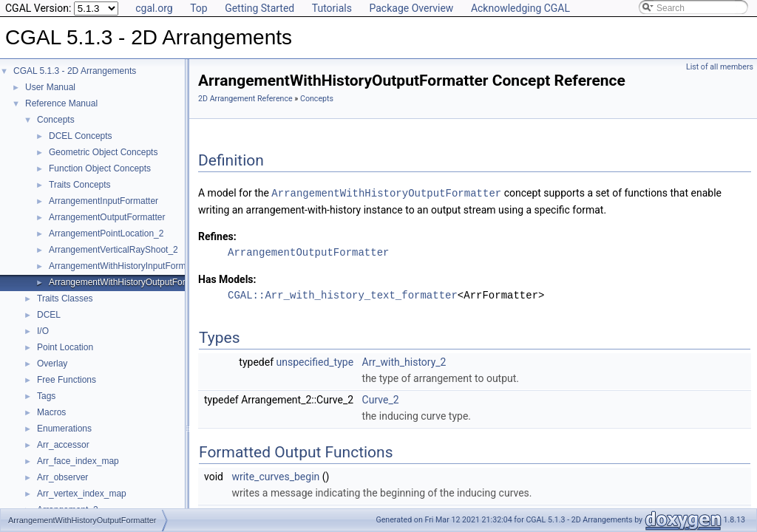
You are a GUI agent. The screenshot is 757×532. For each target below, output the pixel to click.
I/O (43, 331)
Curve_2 (381, 399)
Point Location (65, 347)
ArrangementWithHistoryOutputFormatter (130, 282)
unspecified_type (315, 361)
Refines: (217, 236)
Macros (51, 412)
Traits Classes (65, 299)
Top (199, 8)
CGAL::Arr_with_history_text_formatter (343, 294)
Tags (46, 396)
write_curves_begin (275, 476)
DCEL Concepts (81, 136)
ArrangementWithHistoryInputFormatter (126, 266)
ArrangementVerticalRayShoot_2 (113, 250)
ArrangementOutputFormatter (107, 217)
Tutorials (332, 8)
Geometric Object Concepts (103, 152)
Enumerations (64, 429)
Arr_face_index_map (78, 461)
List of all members (720, 67)
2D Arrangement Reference (245, 99)
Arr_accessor (63, 445)
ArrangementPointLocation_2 (106, 233)
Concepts (56, 120)
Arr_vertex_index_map (82, 494)
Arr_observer (62, 477)
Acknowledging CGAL (520, 8)
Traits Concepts (80, 185)
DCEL (49, 315)
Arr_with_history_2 (404, 361)
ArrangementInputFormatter (103, 201)
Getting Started (259, 8)
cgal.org (154, 8)
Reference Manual (61, 103)
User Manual (50, 87)
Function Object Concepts (100, 168)
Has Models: (227, 279)
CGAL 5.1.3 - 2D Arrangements (75, 71)
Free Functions (67, 380)
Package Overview (411, 8)
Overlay (52, 364)
